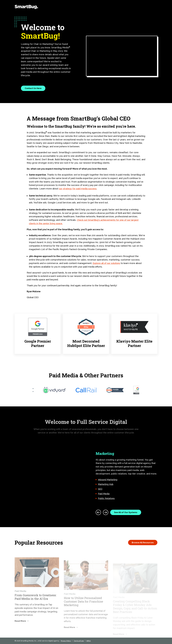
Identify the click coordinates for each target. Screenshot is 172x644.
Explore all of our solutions (106, 263)
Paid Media (104, 494)
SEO (100, 489)
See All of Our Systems (126, 512)
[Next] (106, 512)
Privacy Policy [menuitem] (66, 641)
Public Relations (106, 498)
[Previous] (98, 512)
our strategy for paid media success (78, 189)
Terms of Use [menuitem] (79, 641)
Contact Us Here (33, 88)
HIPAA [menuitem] (89, 641)
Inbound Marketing (108, 480)
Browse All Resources (143, 543)
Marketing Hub (106, 484)
